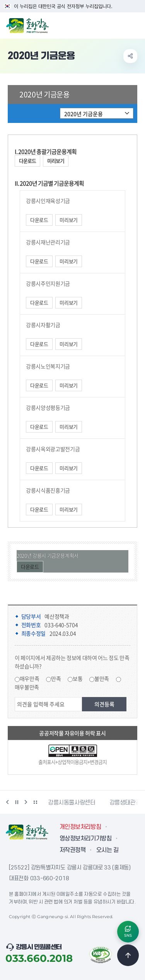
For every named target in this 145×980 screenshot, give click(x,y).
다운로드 (27, 161)
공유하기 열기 (130, 56)
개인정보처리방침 (80, 827)
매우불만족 (27, 687)
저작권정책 (72, 850)
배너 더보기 (35, 802)
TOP (128, 955)
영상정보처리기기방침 (85, 839)
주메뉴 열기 (135, 25)
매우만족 (30, 678)
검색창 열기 (119, 25)
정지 (17, 802)
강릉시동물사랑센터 (72, 803)
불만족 (102, 678)
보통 (78, 678)
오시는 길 (107, 850)
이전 (7, 802)
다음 (26, 802)
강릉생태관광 (125, 803)
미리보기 (56, 161)
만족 (56, 678)
